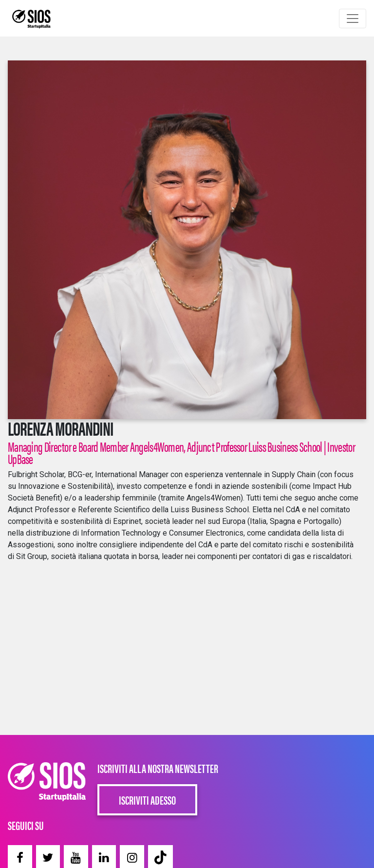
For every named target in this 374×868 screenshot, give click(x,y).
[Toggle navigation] (353, 19)
